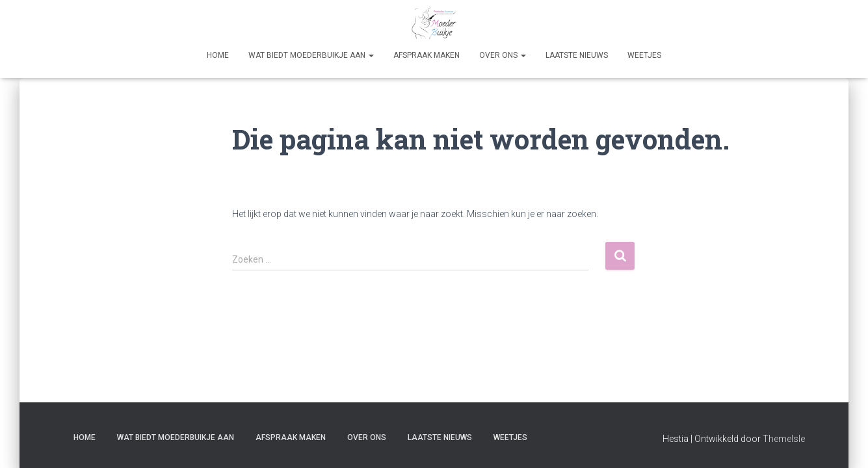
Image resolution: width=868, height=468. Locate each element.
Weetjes (644, 55)
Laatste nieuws (577, 55)
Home (218, 55)
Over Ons (503, 55)
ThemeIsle (784, 439)
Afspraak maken (427, 55)
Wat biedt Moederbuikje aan (311, 55)
